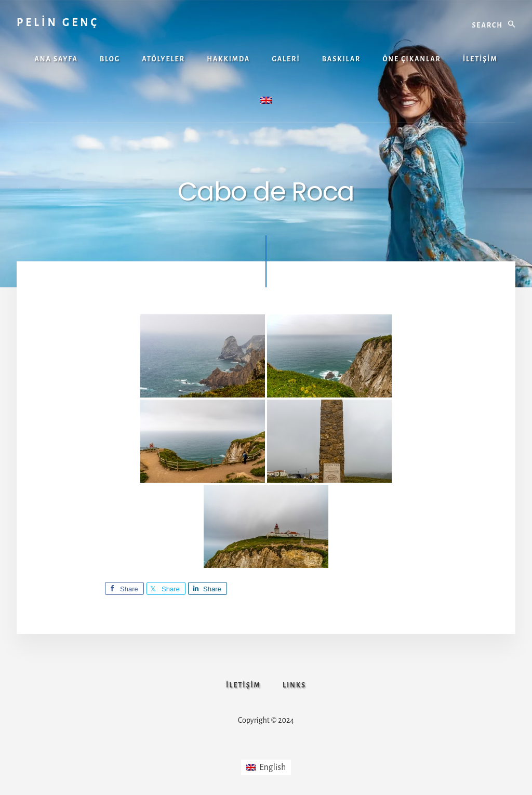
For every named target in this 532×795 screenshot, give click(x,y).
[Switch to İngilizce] (266, 102)
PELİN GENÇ (58, 22)
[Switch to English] (266, 767)
